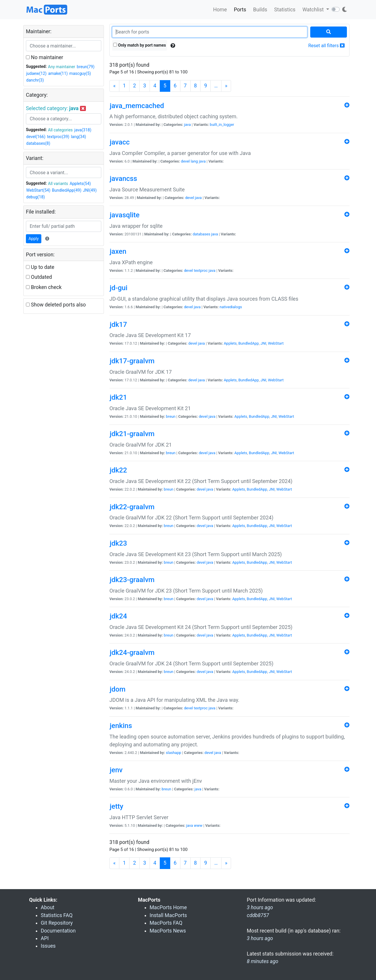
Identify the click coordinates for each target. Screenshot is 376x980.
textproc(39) (58, 137)
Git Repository (57, 923)
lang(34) (79, 137)
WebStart (276, 343)
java (187, 125)
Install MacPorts (168, 915)
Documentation (58, 931)
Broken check (44, 287)
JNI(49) (90, 190)
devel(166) (36, 137)
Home (220, 10)
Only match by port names (140, 45)
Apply (34, 239)
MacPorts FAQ (166, 923)
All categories (60, 130)
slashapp (173, 753)
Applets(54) (80, 184)
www (198, 825)
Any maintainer (62, 67)
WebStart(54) (38, 190)
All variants (58, 184)
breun (171, 416)
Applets (230, 343)
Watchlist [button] (314, 10)
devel (185, 161)
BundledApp (249, 343)
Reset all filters (326, 46)
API (45, 938)
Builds (260, 10)
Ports (240, 10)
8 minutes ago (263, 961)
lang (194, 161)
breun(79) (86, 67)
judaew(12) (36, 73)
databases (201, 234)
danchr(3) (35, 80)
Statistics (285, 10)
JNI (263, 343)
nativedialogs (231, 307)
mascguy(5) (80, 73)
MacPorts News (168, 931)
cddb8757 (258, 915)
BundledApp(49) (67, 190)
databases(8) (38, 143)
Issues (48, 946)
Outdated (39, 277)
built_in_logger (222, 125)
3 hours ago (260, 938)
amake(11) (58, 73)
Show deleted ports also (56, 305)
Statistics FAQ (57, 915)
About (48, 907)
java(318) (83, 130)
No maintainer (45, 57)
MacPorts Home (168, 907)
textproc (201, 270)
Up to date (40, 267)
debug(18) (36, 197)
